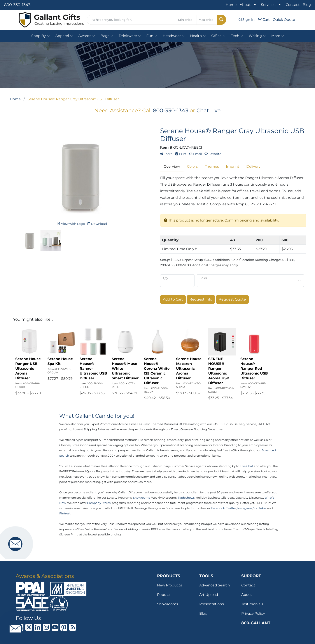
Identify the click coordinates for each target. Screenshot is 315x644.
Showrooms (168, 604)
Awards (87, 36)
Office (218, 36)
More (278, 36)
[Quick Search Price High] (207, 20)
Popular (164, 595)
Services (268, 5)
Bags (107, 36)
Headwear (174, 36)
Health (198, 36)
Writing (257, 36)
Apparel (64, 36)
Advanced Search (215, 585)
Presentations (212, 604)
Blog (307, 5)
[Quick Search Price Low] (186, 20)
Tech (237, 36)
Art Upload (209, 595)
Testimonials (252, 604)
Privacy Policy (253, 613)
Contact (293, 5)
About (245, 5)
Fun (152, 36)
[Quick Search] (131, 20)
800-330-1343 (17, 5)
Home (231, 5)
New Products (170, 585)
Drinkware (130, 36)
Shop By (40, 36)
